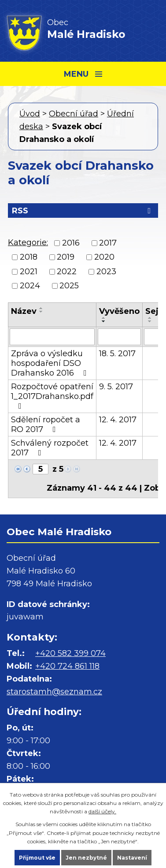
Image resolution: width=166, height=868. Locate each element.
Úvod (30, 114)
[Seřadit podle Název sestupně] (41, 312)
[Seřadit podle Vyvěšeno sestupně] (104, 321)
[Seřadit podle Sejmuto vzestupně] (150, 318)
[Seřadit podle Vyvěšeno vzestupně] (104, 318)
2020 (104, 257)
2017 (108, 243)
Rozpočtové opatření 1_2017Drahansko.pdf (52, 396)
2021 (29, 272)
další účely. (102, 811)
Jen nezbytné (86, 858)
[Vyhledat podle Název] (52, 337)
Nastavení (132, 858)
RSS (83, 211)
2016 (71, 243)
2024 (30, 286)
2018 (29, 257)
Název (24, 311)
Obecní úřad (74, 114)
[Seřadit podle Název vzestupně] (41, 308)
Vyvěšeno (119, 311)
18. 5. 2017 (117, 354)
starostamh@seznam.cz (54, 692)
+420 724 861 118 (67, 666)
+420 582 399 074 (70, 653)
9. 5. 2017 (116, 387)
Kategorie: (28, 242)
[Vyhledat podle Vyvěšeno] (119, 337)
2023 (106, 272)
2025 (69, 286)
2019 (66, 257)
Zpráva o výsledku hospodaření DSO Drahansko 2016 (51, 363)
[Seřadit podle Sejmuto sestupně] (150, 321)
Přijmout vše (37, 858)
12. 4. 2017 (118, 420)
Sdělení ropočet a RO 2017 (46, 425)
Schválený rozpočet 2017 (50, 448)
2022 (67, 272)
